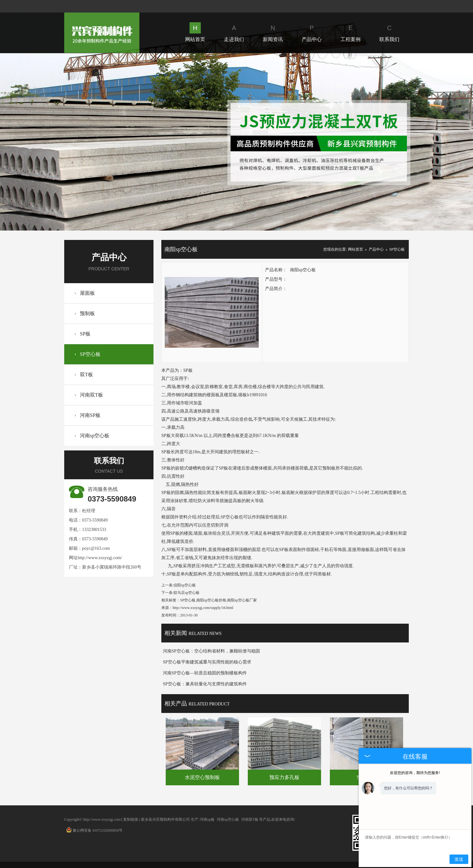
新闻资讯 (273, 32)
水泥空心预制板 (202, 777)
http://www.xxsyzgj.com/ (100, 558)
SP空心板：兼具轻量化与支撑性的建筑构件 (205, 684)
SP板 (85, 334)
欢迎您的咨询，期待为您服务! (415, 773)
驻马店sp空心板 (187, 593)
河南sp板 (207, 819)
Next (385, 142)
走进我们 (234, 32)
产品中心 (312, 32)
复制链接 (131, 819)
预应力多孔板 (284, 777)
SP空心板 (90, 354)
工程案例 (351, 32)
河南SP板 (90, 415)
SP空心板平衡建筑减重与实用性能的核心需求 (207, 662)
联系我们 (389, 32)
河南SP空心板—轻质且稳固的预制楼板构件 (205, 673)
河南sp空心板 (95, 436)
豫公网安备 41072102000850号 (94, 830)
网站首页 (195, 32)
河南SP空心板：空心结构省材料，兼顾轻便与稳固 (211, 651)
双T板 (86, 374)
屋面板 (87, 293)
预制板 (87, 313)
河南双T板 (91, 395)
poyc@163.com (96, 548)
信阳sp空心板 (185, 585)
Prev (87, 142)
